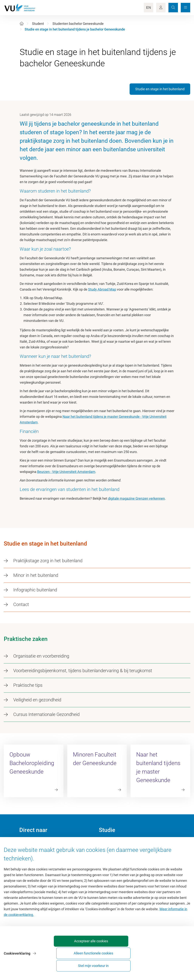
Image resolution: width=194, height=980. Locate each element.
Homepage (28, 843)
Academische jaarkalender (119, 843)
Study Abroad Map (102, 289)
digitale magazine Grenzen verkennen (136, 498)
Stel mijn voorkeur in (169, 964)
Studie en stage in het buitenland (160, 89)
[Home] (22, 24)
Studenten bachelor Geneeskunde (78, 24)
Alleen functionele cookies (127, 964)
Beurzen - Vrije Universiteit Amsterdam (66, 472)
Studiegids (107, 851)
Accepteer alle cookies (84, 964)
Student (38, 24)
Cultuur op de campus (36, 851)
